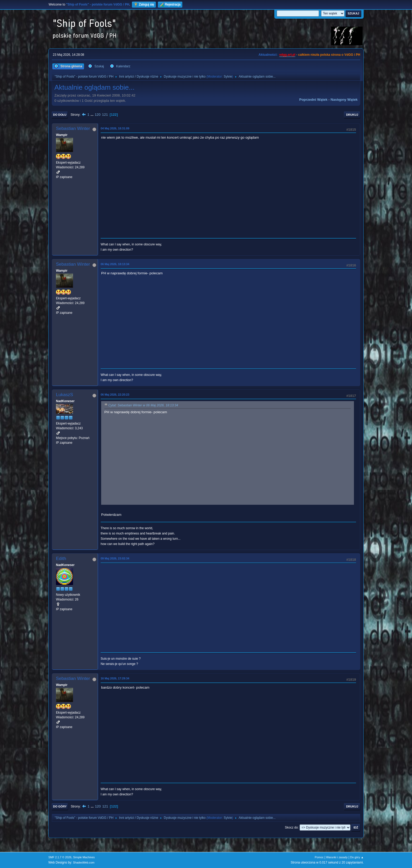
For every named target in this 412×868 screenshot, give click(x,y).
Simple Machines (84, 857)
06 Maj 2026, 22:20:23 (115, 395)
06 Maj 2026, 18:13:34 (115, 264)
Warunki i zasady (337, 857)
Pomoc (319, 857)
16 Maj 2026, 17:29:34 (115, 678)
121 (105, 115)
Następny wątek (344, 100)
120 (97, 115)
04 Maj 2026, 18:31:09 (115, 128)
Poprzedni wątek (313, 100)
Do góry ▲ (357, 857)
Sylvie (228, 77)
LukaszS (65, 395)
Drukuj (352, 115)
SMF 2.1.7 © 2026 (60, 857)
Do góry (60, 806)
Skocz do (291, 827)
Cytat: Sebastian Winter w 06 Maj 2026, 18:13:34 (143, 405)
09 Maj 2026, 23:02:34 (115, 558)
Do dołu (60, 115)
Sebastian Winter (73, 128)
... (93, 115)
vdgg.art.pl (287, 55)
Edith (61, 559)
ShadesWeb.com (84, 862)
